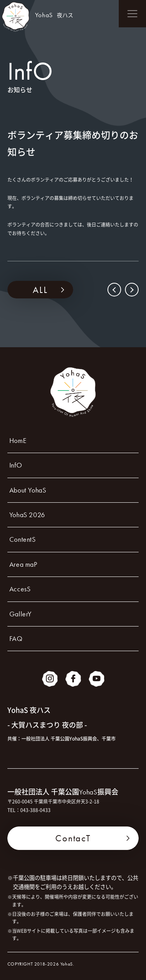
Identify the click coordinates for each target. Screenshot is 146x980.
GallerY (21, 614)
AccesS (20, 589)
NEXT (131, 290)
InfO (16, 465)
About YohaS (28, 490)
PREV (115, 290)
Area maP (23, 564)
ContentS (23, 539)
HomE (18, 440)
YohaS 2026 (27, 515)
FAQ (16, 638)
